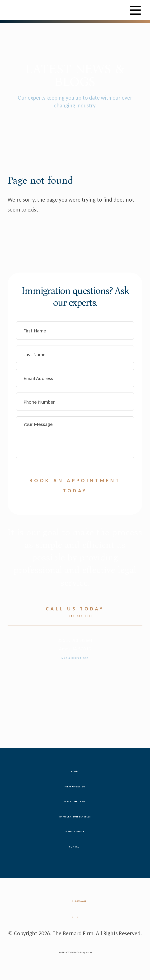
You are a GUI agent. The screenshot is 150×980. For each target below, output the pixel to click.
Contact (75, 847)
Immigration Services (75, 817)
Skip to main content (0, 32)
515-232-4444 (75, 617)
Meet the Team (75, 802)
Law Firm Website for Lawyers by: (75, 953)
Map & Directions (75, 658)
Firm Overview (75, 787)
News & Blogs (75, 832)
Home (75, 772)
